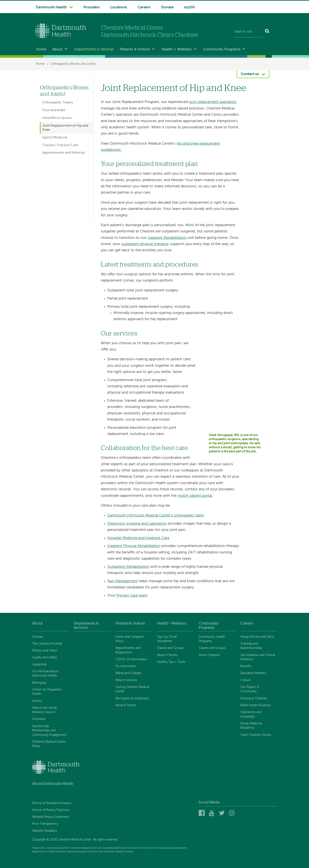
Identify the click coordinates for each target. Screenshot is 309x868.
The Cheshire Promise (47, 644)
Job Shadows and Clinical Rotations (258, 657)
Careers (144, 7)
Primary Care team (132, 596)
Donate (167, 7)
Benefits (246, 666)
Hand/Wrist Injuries (57, 118)
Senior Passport (209, 655)
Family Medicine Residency (251, 726)
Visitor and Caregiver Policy (130, 639)
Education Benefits (253, 673)
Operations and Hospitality (251, 714)
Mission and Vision (45, 651)
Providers (92, 7)
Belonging (39, 683)
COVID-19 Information (131, 659)
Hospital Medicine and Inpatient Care (138, 538)
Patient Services (126, 680)
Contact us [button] (250, 74)
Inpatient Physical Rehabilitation (134, 546)
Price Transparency (45, 824)
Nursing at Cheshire (254, 698)
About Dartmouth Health (53, 784)
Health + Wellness (177, 49)
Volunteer (39, 719)
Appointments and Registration (128, 650)
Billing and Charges (128, 673)
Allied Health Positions (255, 705)
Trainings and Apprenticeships (251, 646)
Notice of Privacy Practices (51, 810)
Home (41, 49)
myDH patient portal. (195, 496)
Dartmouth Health (51, 7)
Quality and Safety (45, 657)
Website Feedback (45, 831)
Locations (119, 7)
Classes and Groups (170, 648)
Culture (245, 680)
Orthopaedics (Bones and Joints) (73, 64)
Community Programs (222, 49)
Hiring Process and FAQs (257, 637)
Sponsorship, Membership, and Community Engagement (49, 731)
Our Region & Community (250, 689)
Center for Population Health (47, 692)
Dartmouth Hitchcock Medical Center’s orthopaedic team (156, 516)
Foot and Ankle (54, 110)
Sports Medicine (55, 138)
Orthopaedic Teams (58, 103)
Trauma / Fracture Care (60, 145)
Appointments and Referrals (64, 153)
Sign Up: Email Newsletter (167, 639)
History (37, 701)
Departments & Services (94, 49)
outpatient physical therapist (145, 244)
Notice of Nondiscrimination (52, 803)
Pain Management (122, 581)
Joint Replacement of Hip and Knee (65, 128)
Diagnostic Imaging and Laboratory (137, 524)
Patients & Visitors (135, 49)
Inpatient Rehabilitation (167, 238)
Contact (38, 637)
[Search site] (249, 32)
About (57, 49)
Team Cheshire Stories (256, 735)
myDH (189, 7)
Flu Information (126, 666)
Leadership (39, 665)
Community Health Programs (212, 639)
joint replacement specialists (213, 102)
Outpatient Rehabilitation (128, 567)
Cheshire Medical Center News (49, 744)
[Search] (267, 32)
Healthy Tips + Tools (171, 662)
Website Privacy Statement (51, 817)
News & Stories (126, 705)
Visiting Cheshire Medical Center (132, 689)
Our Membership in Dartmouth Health (45, 674)
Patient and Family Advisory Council (45, 710)
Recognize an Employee (132, 698)
